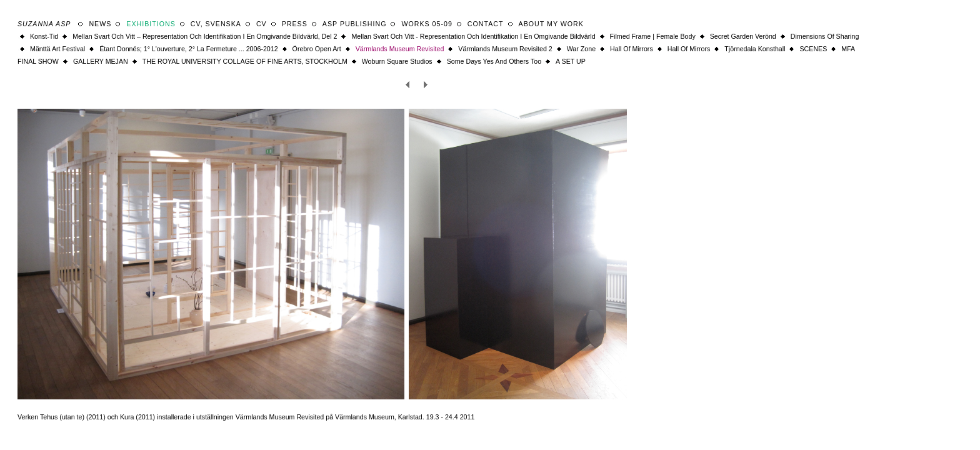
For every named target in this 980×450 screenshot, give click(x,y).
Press (295, 24)
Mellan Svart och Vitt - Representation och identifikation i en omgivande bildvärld (473, 36)
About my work (551, 24)
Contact (486, 24)
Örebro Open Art (317, 49)
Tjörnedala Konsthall (755, 49)
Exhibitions (151, 24)
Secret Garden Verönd (743, 36)
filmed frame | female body (653, 36)
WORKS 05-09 (427, 24)
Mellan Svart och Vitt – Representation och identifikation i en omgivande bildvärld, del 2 (205, 36)
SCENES (813, 49)
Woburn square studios (397, 61)
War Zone (581, 49)
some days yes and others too (494, 61)
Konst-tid (44, 36)
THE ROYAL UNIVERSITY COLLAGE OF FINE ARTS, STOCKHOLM (245, 61)
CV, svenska (216, 24)
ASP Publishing (355, 24)
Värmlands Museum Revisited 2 (505, 49)
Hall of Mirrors (632, 49)
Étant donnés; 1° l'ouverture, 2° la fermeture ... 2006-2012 (188, 49)
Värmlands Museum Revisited (400, 49)
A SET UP (571, 61)
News (100, 24)
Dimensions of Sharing (825, 36)
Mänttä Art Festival (57, 49)
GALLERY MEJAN (101, 61)
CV (262, 24)
